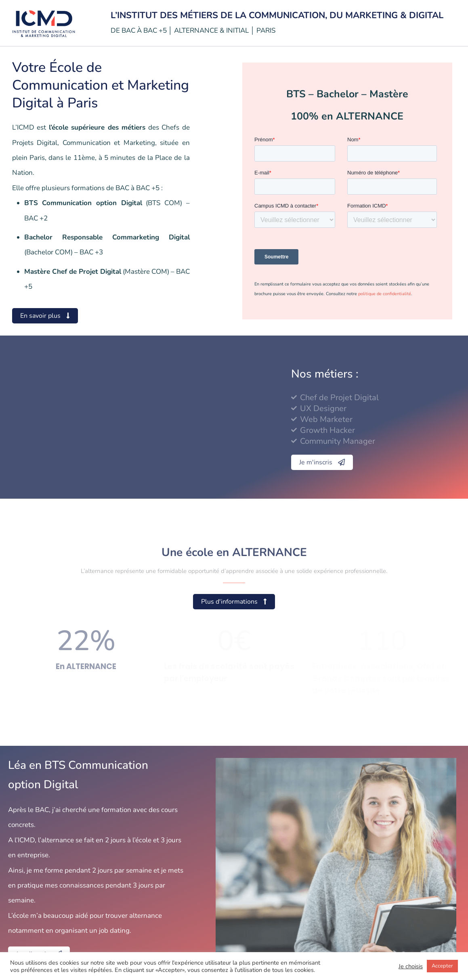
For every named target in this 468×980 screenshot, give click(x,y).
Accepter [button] (442, 966)
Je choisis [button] (411, 966)
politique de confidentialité (385, 294)
